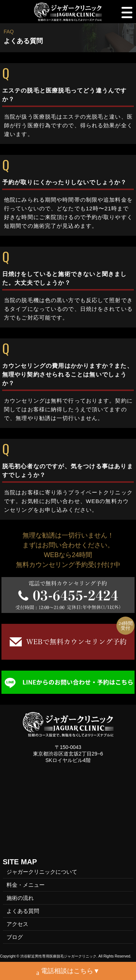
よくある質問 (23, 911)
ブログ (15, 937)
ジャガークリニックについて (42, 872)
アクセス (17, 924)
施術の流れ (20, 898)
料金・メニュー (26, 885)
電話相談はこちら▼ (68, 972)
